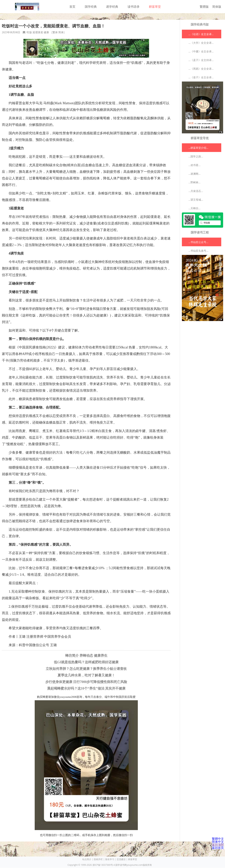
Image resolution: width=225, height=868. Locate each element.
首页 (72, 7)
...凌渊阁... (194, 174)
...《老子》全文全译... (201, 77)
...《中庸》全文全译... (201, 51)
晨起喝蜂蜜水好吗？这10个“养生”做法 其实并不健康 (86, 688)
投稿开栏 (98, 859)
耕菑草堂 (155, 7)
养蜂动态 (86, 656)
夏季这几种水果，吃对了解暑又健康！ (86, 675)
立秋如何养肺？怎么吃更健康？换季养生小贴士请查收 (86, 669)
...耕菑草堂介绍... (198, 148)
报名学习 (110, 859)
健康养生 (101, 656)
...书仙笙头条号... (198, 251)
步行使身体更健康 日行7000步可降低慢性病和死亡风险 (86, 682)
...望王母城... (196, 200)
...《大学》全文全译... (201, 43)
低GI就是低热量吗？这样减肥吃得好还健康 (86, 662)
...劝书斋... (194, 165)
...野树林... (194, 182)
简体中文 (218, 842)
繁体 (55, 32)
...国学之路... (196, 156)
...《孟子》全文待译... (201, 60)
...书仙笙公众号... (198, 242)
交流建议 (121, 859)
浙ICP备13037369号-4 (104, 865)
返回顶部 (218, 845)
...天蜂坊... (194, 208)
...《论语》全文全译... (201, 34)
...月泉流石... (196, 191)
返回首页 (218, 848)
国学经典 (91, 7)
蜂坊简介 (72, 656)
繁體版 (204, 7)
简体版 (217, 7)
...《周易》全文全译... (201, 69)
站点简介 (87, 859)
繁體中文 (218, 839)
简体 (61, 32)
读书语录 (133, 7)
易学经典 (112, 7)
